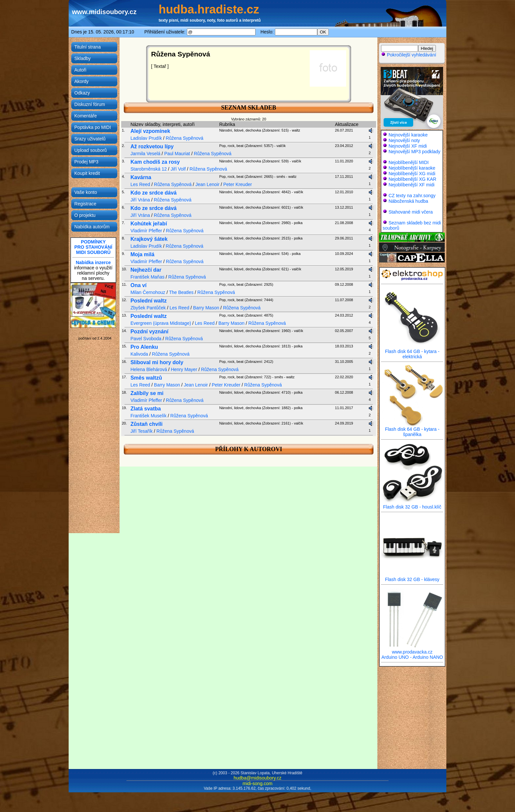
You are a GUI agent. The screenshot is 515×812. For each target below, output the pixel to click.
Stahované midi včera (411, 212)
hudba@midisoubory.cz (257, 778)
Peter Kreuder (238, 184)
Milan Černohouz (148, 292)
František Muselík (148, 416)
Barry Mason (206, 308)
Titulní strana (87, 47)
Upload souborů (90, 150)
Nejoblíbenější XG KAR (413, 179)
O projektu (85, 215)
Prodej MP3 (86, 162)
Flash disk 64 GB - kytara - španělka (412, 430)
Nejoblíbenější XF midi (412, 185)
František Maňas (147, 277)
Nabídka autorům (92, 227)
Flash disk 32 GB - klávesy (412, 577)
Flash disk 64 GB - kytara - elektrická (412, 352)
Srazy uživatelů (90, 139)
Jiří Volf (178, 169)
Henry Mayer (184, 369)
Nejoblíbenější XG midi (412, 174)
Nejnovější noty (404, 140)
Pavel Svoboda (146, 339)
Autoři (80, 70)
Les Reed (140, 184)
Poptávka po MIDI (92, 127)
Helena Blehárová (149, 369)
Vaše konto (86, 192)
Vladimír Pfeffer (146, 231)
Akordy (81, 81)
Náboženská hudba (408, 201)
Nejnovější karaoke (408, 135)
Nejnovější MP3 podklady (414, 152)
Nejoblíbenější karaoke (412, 168)
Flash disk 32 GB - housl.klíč (412, 505)
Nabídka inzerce (93, 262)
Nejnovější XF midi (408, 146)
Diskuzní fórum (90, 104)
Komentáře (85, 116)
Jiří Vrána (140, 200)
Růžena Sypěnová (185, 138)
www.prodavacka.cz (412, 650)
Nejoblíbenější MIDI (409, 162)
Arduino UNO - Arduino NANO (412, 657)
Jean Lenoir (207, 184)
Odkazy (82, 93)
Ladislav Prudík (146, 138)
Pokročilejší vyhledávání (409, 55)
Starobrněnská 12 (149, 169)
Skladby (82, 58)
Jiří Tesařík (141, 431)
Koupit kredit (87, 173)
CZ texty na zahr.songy (412, 196)
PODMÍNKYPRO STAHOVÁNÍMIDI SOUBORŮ (93, 247)
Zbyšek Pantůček (148, 308)
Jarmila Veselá (145, 154)
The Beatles (181, 292)
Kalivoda (139, 354)
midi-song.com (257, 783)
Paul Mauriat (177, 154)
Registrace (85, 204)
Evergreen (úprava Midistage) (161, 323)
